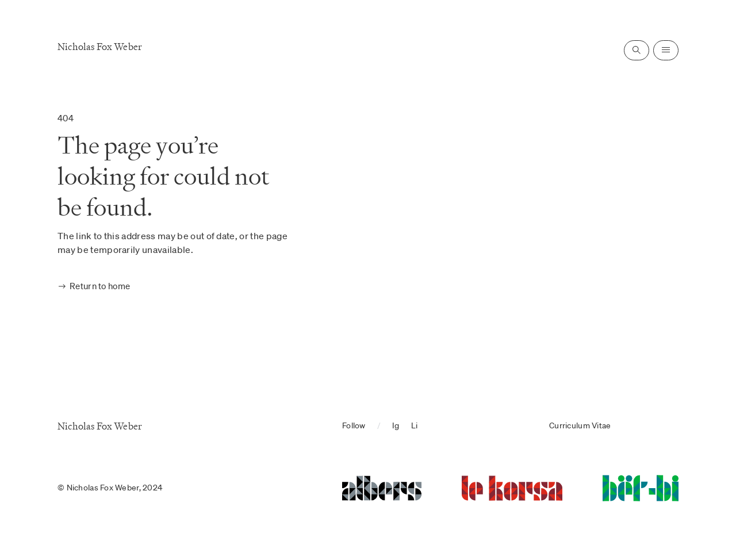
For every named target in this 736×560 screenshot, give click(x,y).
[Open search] (637, 50)
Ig (396, 425)
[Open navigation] (666, 50)
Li (415, 425)
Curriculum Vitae (580, 425)
